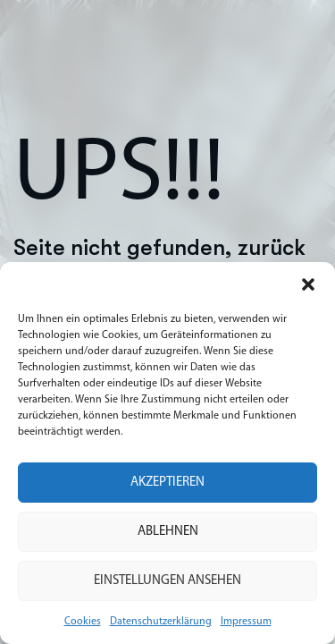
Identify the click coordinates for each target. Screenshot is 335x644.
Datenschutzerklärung (161, 622)
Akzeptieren (167, 483)
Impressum (246, 622)
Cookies (83, 622)
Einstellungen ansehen (167, 581)
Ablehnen (168, 532)
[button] (308, 284)
